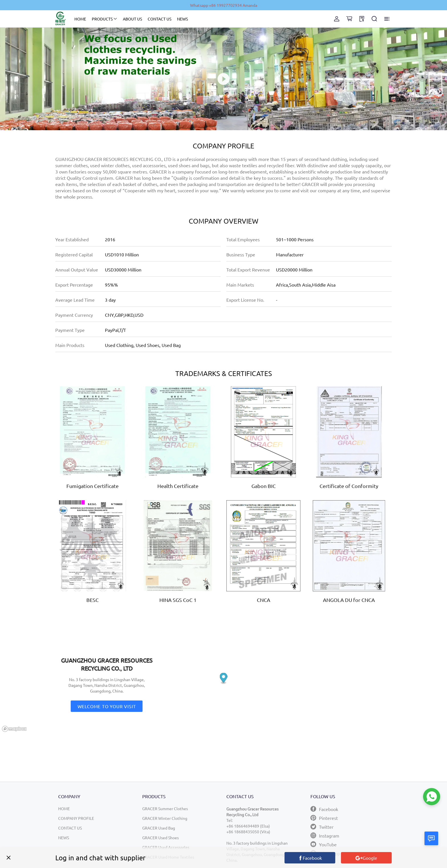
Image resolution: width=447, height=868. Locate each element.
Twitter (322, 827)
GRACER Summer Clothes (165, 808)
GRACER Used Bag (159, 828)
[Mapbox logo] (14, 729)
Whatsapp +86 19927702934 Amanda (224, 5)
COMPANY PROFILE (76, 818)
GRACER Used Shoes (160, 838)
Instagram (325, 835)
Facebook (324, 809)
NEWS (182, 19)
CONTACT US (160, 19)
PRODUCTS (102, 19)
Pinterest (324, 818)
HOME (80, 19)
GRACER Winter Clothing (165, 818)
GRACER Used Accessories (166, 847)
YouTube (324, 844)
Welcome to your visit (107, 706)
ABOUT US (132, 19)
